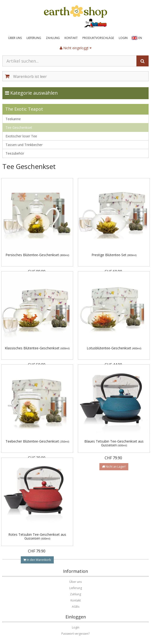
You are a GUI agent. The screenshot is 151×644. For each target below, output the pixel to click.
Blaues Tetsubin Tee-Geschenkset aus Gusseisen (114, 443)
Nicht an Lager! (114, 467)
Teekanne (13, 119)
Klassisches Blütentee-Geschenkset (37, 348)
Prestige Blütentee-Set (114, 255)
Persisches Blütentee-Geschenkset (37, 255)
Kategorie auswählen (36, 93)
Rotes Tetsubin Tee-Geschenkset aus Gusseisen (37, 536)
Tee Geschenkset (19, 127)
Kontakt (71, 38)
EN (140, 38)
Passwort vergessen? (75, 634)
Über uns (15, 38)
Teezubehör (15, 153)
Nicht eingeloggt (76, 48)
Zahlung (53, 38)
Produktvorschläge (98, 38)
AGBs (76, 607)
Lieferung (34, 38)
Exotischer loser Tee (21, 136)
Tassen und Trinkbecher (24, 145)
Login (123, 38)
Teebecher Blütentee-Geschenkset (37, 441)
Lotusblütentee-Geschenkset (114, 348)
